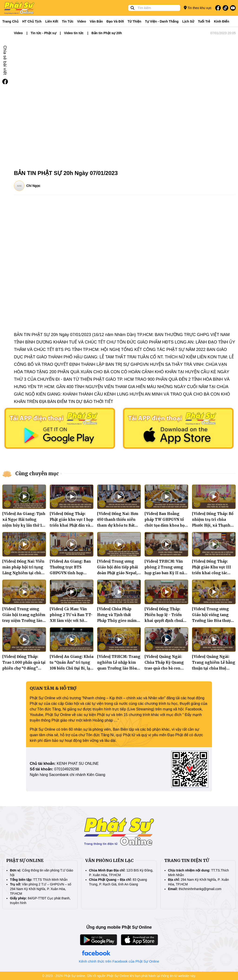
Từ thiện (134, 21)
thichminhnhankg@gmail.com (200, 889)
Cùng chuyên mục (37, 474)
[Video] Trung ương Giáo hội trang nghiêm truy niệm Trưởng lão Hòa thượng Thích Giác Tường (24, 621)
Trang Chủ (10, 21)
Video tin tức (74, 33)
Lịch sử (188, 21)
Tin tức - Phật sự (43, 33)
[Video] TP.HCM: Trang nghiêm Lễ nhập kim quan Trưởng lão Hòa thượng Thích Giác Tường (119, 668)
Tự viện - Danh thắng (162, 21)
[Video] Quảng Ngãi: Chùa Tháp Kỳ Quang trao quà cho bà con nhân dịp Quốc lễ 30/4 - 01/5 (166, 668)
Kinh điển (222, 21)
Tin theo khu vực (198, 8)
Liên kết (52, 21)
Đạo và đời (115, 21)
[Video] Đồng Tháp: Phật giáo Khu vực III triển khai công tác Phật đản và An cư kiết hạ (212, 573)
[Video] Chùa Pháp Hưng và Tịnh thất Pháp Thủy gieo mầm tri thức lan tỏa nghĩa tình (117, 621)
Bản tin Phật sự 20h (107, 33)
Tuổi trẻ (204, 21)
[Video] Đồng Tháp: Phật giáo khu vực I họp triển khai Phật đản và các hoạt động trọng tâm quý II (71, 525)
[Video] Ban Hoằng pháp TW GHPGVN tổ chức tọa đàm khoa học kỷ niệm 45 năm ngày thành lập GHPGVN (165, 525)
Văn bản (96, 21)
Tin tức (68, 21)
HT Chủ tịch (32, 21)
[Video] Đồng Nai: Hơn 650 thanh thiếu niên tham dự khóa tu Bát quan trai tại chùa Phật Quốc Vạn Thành (118, 525)
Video (82, 21)
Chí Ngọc (33, 186)
